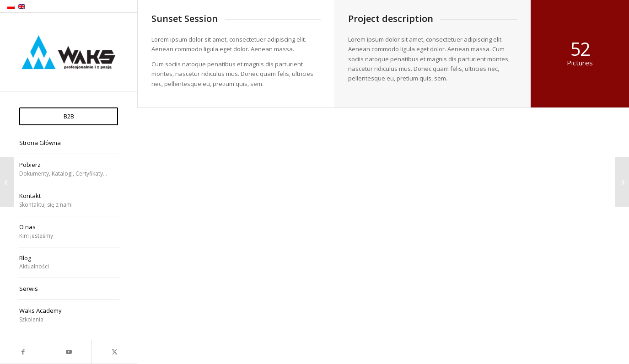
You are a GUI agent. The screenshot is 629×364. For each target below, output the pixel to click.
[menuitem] (69, 116)
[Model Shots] (7, 182)
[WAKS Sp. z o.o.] (69, 52)
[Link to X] (114, 352)
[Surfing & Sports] (622, 182)
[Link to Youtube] (69, 352)
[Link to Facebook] (23, 352)
